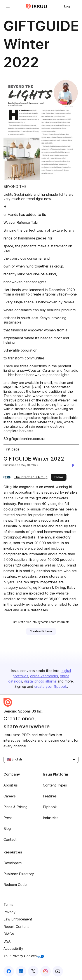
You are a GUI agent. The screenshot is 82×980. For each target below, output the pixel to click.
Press (8, 818)
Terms (8, 904)
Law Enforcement (18, 919)
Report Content (16, 927)
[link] (69, 6)
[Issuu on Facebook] (9, 971)
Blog (7, 829)
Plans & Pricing (15, 807)
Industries (51, 818)
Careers (10, 796)
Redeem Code (15, 885)
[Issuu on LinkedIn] (21, 971)
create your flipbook (51, 686)
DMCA (9, 934)
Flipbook (50, 807)
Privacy (10, 912)
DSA (7, 941)
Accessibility (13, 948)
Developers (13, 863)
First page (11, 449)
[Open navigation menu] (8, 6)
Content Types (55, 785)
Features (50, 796)
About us (11, 785)
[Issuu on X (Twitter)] (33, 971)
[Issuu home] (37, 6)
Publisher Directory (19, 874)
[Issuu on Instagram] (45, 971)
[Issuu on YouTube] (58, 971)
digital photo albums (40, 681)
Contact (10, 839)
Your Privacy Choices (24, 956)
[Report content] (74, 466)
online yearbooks (44, 676)
